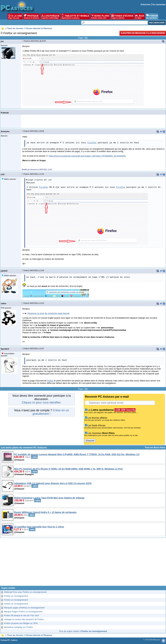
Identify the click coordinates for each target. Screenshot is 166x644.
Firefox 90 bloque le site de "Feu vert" (22, 615)
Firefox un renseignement (16, 596)
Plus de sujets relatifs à (83, 631)
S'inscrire (145, 4)
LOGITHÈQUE (50, 16)
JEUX (140, 16)
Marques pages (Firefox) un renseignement (24, 608)
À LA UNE (15, 16)
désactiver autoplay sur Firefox (18, 627)
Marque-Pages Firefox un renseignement (23, 612)
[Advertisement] (83, 563)
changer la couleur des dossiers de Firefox (24, 619)
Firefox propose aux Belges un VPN (21, 623)
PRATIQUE (32, 16)
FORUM (152, 16)
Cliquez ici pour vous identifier (41, 402)
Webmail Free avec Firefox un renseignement (25, 592)
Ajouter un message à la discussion (143, 33)
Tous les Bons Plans (155, 447)
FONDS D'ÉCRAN (122, 16)
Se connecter (159, 4)
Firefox (92, 143)
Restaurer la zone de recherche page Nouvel (49, 313)
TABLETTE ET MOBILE (75, 16)
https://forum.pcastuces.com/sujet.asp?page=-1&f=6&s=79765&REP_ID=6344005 (87, 156)
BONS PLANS (100, 16)
